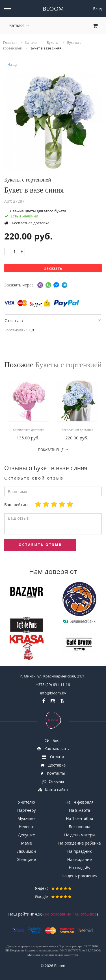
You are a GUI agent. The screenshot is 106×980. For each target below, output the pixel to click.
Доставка (53, 765)
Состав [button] (53, 320)
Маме (27, 843)
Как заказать (53, 749)
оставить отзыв (40, 545)
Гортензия (14, 330)
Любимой (27, 851)
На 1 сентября (79, 818)
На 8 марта (79, 810)
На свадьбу (79, 868)
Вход (98, 8)
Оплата (53, 757)
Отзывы (53, 781)
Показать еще (53, 450)
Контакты (53, 773)
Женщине (26, 859)
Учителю (27, 802)
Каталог (19, 25)
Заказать (53, 268)
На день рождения (80, 876)
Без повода (79, 827)
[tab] (53, 320)
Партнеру (26, 810)
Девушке (27, 835)
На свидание (80, 859)
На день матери (79, 835)
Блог (53, 740)
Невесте (26, 827)
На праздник (80, 851)
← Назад (10, 65)
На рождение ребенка (80, 843)
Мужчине (27, 818)
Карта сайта (53, 790)
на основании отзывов (71, 914)
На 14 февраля (80, 802)
